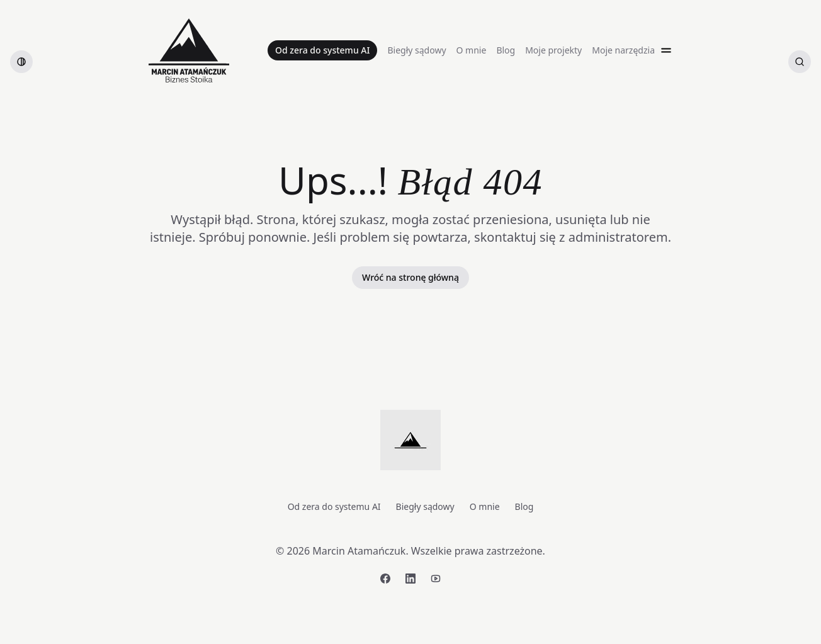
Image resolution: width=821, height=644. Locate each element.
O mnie (472, 50)
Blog (506, 50)
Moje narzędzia (623, 50)
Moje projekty (553, 50)
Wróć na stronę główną (410, 277)
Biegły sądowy (416, 50)
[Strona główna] (189, 50)
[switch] (21, 62)
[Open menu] (666, 50)
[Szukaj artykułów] (800, 62)
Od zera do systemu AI (322, 50)
